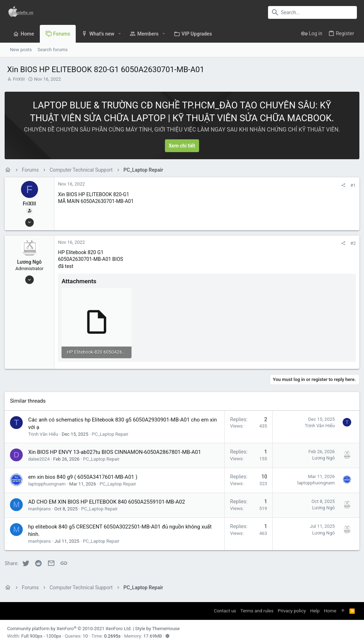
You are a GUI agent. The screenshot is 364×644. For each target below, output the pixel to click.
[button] (120, 34)
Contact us (225, 610)
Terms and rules (257, 610)
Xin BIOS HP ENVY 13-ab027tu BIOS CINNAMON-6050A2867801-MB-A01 (117, 451)
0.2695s (113, 635)
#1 (351, 185)
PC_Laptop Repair (113, 433)
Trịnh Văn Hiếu (45, 433)
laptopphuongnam (49, 483)
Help (315, 610)
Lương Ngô (32, 262)
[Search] (312, 12)
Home (330, 610)
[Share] (341, 185)
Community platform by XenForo (69, 627)
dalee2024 (41, 458)
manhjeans (42, 508)
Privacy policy (292, 610)
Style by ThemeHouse (157, 627)
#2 (351, 243)
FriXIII (19, 79)
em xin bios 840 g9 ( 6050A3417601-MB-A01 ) (85, 476)
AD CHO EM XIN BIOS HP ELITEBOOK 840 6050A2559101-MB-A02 (109, 501)
